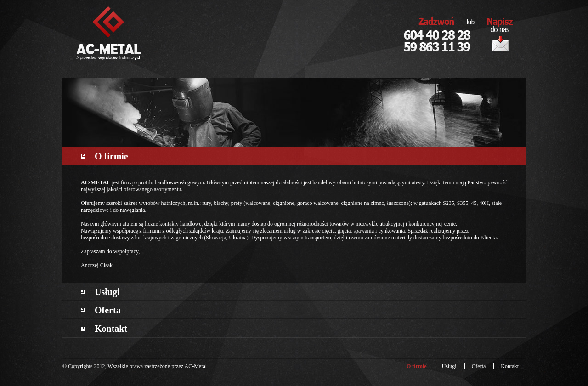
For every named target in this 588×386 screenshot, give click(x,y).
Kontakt (111, 329)
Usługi (107, 292)
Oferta (108, 310)
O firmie (111, 156)
